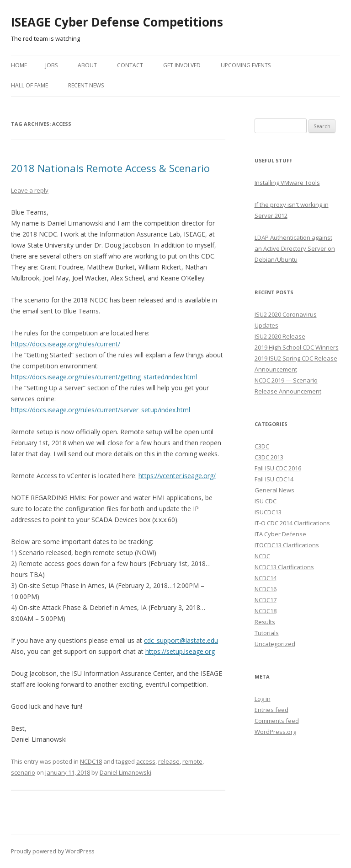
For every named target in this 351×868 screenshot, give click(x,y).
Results (265, 622)
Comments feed (277, 721)
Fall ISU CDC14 (274, 479)
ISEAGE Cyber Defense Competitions (117, 22)
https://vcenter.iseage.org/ (177, 476)
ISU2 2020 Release (280, 336)
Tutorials (267, 633)
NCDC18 (91, 761)
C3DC (262, 446)
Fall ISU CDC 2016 (278, 468)
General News (274, 490)
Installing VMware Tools (287, 183)
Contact (130, 65)
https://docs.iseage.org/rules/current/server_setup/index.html (101, 410)
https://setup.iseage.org (180, 651)
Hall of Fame (29, 85)
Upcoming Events (246, 65)
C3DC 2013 (269, 457)
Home (19, 65)
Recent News (86, 85)
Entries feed (271, 710)
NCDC (262, 556)
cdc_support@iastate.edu (181, 640)
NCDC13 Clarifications (284, 567)
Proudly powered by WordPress (53, 851)
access (146, 761)
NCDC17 (266, 600)
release (169, 761)
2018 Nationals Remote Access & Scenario (110, 168)
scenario (23, 772)
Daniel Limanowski (125, 772)
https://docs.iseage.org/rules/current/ (66, 344)
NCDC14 (266, 578)
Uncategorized (275, 644)
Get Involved (182, 65)
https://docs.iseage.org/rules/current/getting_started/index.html (104, 377)
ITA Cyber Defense (280, 534)
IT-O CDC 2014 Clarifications (292, 523)
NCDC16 (266, 589)
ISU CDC (266, 501)
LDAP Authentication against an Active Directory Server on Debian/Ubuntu (295, 248)
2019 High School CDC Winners (297, 347)
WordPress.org (275, 732)
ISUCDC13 (268, 512)
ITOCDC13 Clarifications (287, 545)
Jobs (51, 65)
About (87, 65)
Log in (263, 699)
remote (192, 761)
